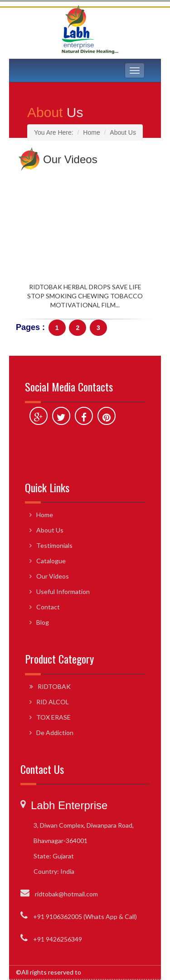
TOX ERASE (53, 717)
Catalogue (51, 561)
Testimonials (54, 545)
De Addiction (55, 733)
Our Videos (53, 576)
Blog (43, 622)
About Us (50, 530)
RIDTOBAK (54, 686)
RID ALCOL (53, 702)
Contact (48, 607)
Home (45, 515)
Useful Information (63, 591)
